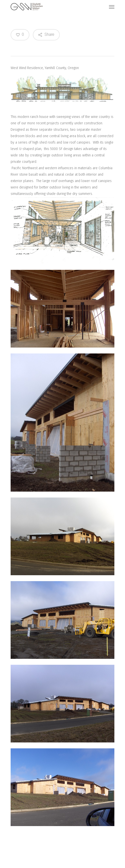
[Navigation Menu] (112, 7)
